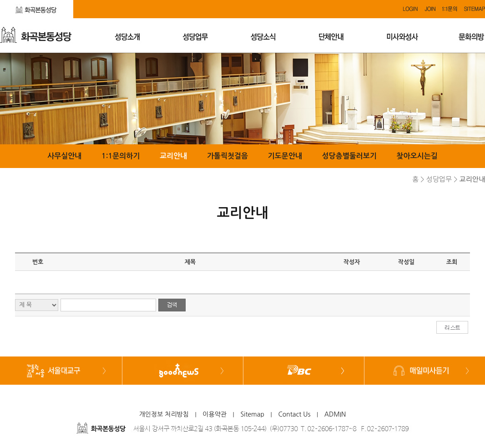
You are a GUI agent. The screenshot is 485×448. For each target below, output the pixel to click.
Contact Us (294, 414)
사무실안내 (64, 156)
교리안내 (173, 156)
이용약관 (215, 414)
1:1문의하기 (121, 156)
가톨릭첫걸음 (227, 156)
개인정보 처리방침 (164, 414)
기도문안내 (285, 156)
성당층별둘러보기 (349, 156)
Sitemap (252, 414)
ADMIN (335, 414)
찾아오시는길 (417, 156)
